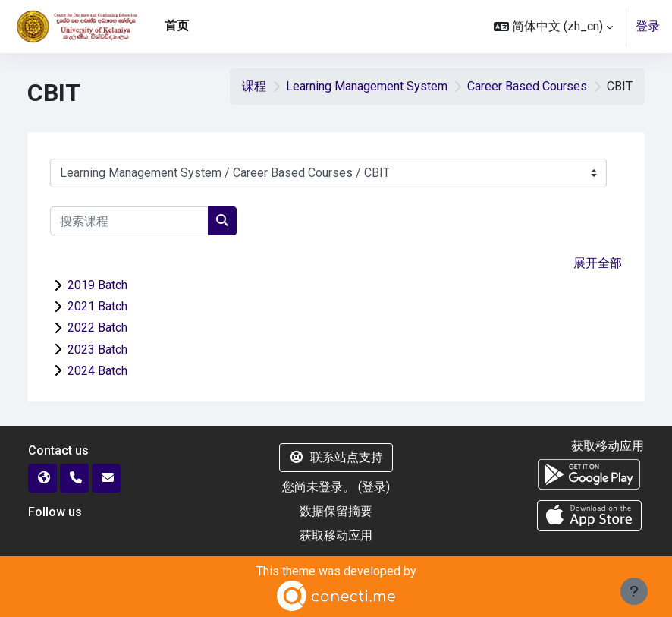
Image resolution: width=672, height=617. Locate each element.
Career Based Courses (527, 86)
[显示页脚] (634, 591)
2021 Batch (97, 306)
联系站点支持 (336, 457)
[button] (553, 27)
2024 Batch (97, 371)
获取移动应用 (336, 535)
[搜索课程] (129, 221)
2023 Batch (97, 349)
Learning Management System (367, 86)
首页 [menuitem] (177, 25)
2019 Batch (97, 285)
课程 (254, 86)
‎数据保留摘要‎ (336, 511)
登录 (648, 26)
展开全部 (598, 263)
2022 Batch (97, 327)
